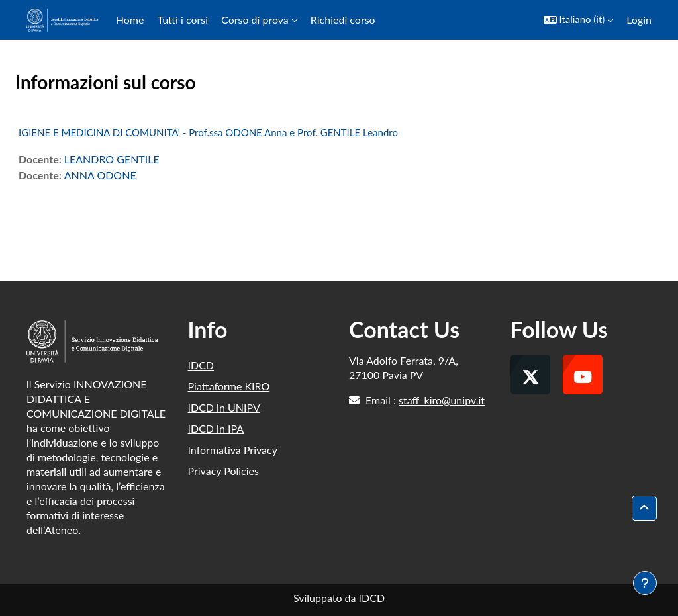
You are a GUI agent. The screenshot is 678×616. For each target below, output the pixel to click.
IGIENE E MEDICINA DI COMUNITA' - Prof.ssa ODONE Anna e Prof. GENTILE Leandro (208, 132)
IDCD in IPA (216, 428)
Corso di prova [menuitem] (255, 20)
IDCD (201, 365)
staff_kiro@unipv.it (442, 400)
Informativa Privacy (233, 450)
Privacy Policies (223, 471)
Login (639, 20)
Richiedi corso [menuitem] (343, 20)
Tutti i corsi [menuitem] (182, 20)
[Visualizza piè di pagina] (645, 583)
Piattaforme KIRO (229, 386)
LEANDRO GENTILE (112, 159)
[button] (579, 20)
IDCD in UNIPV (224, 407)
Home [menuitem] (130, 20)
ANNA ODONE (100, 175)
